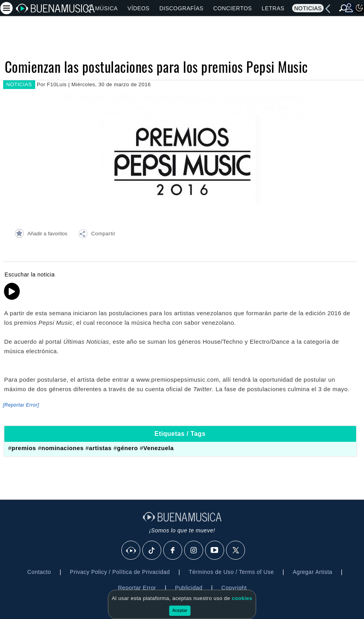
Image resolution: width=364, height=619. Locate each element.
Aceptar (180, 610)
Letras (273, 8)
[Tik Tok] (152, 551)
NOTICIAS (19, 84)
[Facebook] (173, 551)
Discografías (181, 8)
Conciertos (233, 8)
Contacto (39, 572)
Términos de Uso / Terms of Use (231, 572)
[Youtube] (215, 551)
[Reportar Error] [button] (21, 405)
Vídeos (139, 8)
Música (106, 8)
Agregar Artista (313, 572)
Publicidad (189, 588)
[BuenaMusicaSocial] (131, 551)
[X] (236, 551)
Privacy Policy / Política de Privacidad (120, 572)
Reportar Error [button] (137, 588)
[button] (97, 235)
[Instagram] (194, 551)
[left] (89, 9)
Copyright (234, 588)
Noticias (308, 8)
